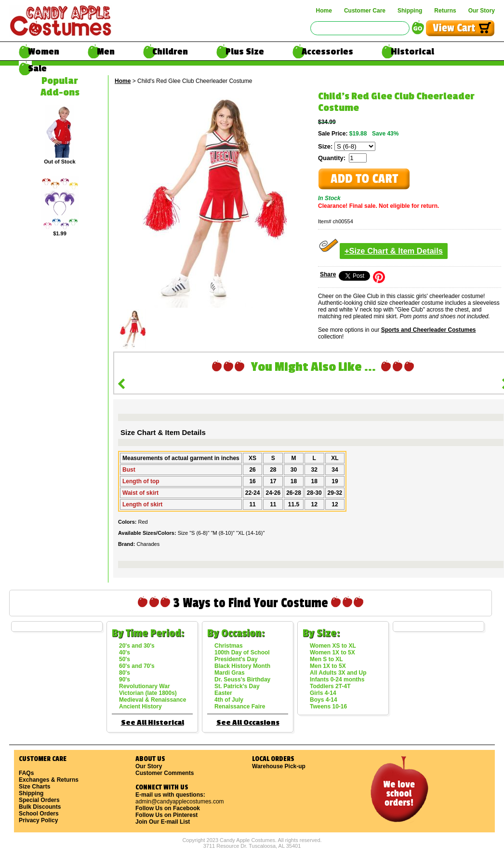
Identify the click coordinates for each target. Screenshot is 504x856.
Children (170, 52)
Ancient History (140, 707)
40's (125, 652)
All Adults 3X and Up (338, 673)
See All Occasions (248, 723)
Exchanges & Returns (49, 780)
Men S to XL (326, 659)
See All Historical (153, 723)
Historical (412, 52)
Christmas (229, 646)
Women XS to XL (333, 646)
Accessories (327, 52)
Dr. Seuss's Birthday (242, 679)
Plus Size (245, 52)
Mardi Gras (230, 673)
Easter (223, 693)
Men (106, 52)
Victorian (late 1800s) (148, 693)
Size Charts (34, 787)
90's (125, 679)
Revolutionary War (145, 686)
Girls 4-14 (323, 693)
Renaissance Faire (240, 707)
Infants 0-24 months (337, 679)
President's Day (236, 659)
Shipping (410, 11)
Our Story (482, 11)
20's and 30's (137, 646)
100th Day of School (242, 652)
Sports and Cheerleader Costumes (429, 330)
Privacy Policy (38, 820)
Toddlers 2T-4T (330, 686)
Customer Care (365, 11)
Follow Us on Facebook (168, 808)
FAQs (26, 773)
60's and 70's (137, 666)
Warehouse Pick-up (279, 766)
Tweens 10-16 (328, 707)
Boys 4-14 (324, 700)
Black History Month (242, 666)
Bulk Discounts (40, 807)
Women (44, 52)
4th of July (229, 700)
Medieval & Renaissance (153, 700)
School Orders (39, 814)
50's (125, 659)
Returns (445, 11)
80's (125, 673)
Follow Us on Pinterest (166, 815)
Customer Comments (165, 773)
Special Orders (39, 800)
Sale (37, 68)
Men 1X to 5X (328, 666)
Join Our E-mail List (163, 822)
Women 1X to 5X (332, 652)
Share (328, 274)
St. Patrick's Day (237, 686)
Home (324, 11)
